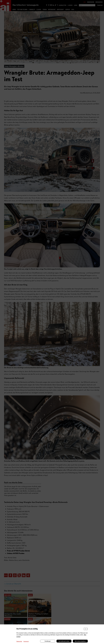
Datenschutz (19, 641)
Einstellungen (48, 641)
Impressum (26, 641)
